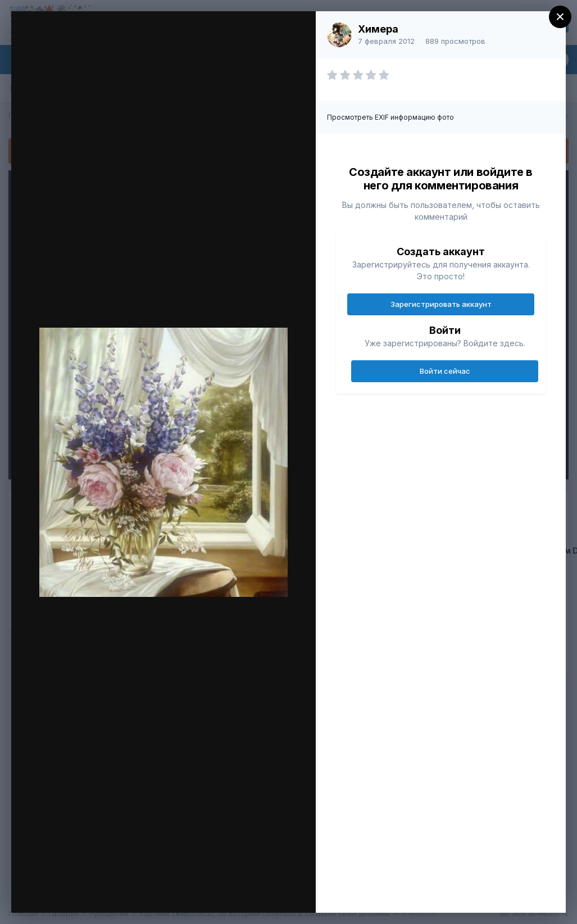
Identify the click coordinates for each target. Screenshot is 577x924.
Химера (378, 29)
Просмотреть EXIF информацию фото (390, 117)
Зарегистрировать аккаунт (441, 304)
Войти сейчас (445, 371)
